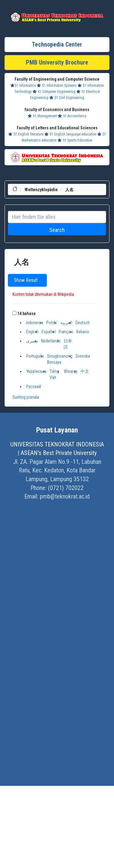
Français (66, 332)
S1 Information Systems (57, 86)
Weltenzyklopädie (41, 190)
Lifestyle (18, 9)
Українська (36, 371)
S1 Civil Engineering (67, 98)
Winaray (71, 371)
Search (57, 230)
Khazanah (35, 9)
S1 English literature (26, 134)
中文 (85, 371)
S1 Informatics (23, 86)
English (32, 332)
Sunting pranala (26, 397)
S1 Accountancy (72, 116)
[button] (14, 313)
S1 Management (42, 116)
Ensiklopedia (92, 9)
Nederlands (51, 341)
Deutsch (83, 323)
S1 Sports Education (75, 140)
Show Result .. (27, 280)
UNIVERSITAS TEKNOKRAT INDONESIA (57, 444)
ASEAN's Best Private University (59, 453)
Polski (52, 323)
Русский (34, 387)
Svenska (83, 356)
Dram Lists (71, 9)
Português (35, 356)
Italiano (83, 332)
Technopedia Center (57, 44)
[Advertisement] (57, 688)
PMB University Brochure (57, 62)
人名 (69, 190)
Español (49, 332)
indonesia (35, 323)
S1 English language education (70, 134)
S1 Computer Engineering (54, 92)
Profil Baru (53, 9)
